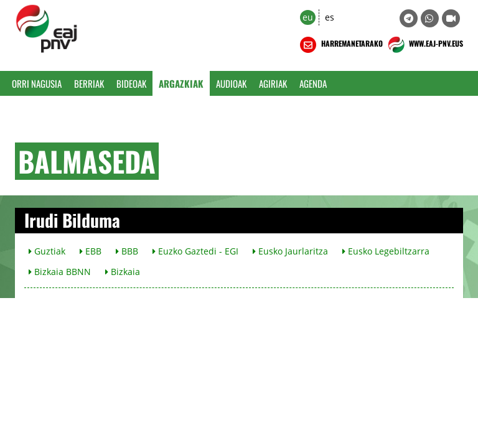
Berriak (89, 83)
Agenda (313, 83)
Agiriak (273, 83)
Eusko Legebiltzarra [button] (386, 251)
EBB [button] (91, 251)
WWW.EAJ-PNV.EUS (424, 45)
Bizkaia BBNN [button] (60, 272)
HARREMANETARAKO (340, 45)
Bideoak (131, 83)
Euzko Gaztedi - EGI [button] (195, 251)
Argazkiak (181, 83)
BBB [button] (127, 251)
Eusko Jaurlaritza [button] (290, 251)
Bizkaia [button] (123, 272)
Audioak (231, 83)
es (330, 17)
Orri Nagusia (37, 83)
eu (308, 17)
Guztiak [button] (47, 251)
